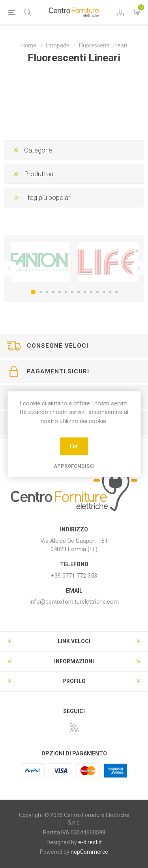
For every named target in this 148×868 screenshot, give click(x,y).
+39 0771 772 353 (74, 576)
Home (29, 45)
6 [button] (66, 292)
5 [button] (60, 292)
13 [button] (110, 292)
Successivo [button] (139, 268)
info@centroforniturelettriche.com (74, 602)
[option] (40, 262)
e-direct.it (90, 842)
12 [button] (104, 292)
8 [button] (79, 292)
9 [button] (85, 292)
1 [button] (33, 292)
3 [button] (47, 292)
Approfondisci (74, 466)
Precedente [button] (9, 268)
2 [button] (41, 292)
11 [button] (97, 292)
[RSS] (74, 728)
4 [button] (53, 292)
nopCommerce (89, 852)
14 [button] (116, 292)
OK (74, 446)
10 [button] (91, 292)
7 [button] (72, 292)
